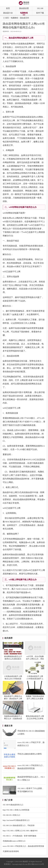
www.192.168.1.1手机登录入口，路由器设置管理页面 (23, 846)
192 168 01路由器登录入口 (13, 805)
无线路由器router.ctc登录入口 (14, 841)
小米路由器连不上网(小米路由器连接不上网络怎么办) (35, 679)
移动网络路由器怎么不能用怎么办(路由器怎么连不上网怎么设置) (13, 659)
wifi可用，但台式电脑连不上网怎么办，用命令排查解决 (35, 659)
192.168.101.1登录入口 (11, 815)
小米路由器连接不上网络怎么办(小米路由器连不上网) (13, 679)
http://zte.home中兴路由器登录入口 (16, 820)
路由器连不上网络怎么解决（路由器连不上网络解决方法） (13, 699)
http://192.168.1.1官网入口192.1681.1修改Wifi (20, 831)
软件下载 (40, 13)
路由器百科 (25, 18)
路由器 (25, 861)
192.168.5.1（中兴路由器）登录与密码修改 (20, 836)
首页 (8, 8)
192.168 (40, 8)
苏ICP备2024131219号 (36, 864)
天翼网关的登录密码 (11, 851)
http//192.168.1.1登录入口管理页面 (16, 810)
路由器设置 (24, 8)
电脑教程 (24, 13)
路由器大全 (8, 13)
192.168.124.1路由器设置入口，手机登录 (19, 825)
